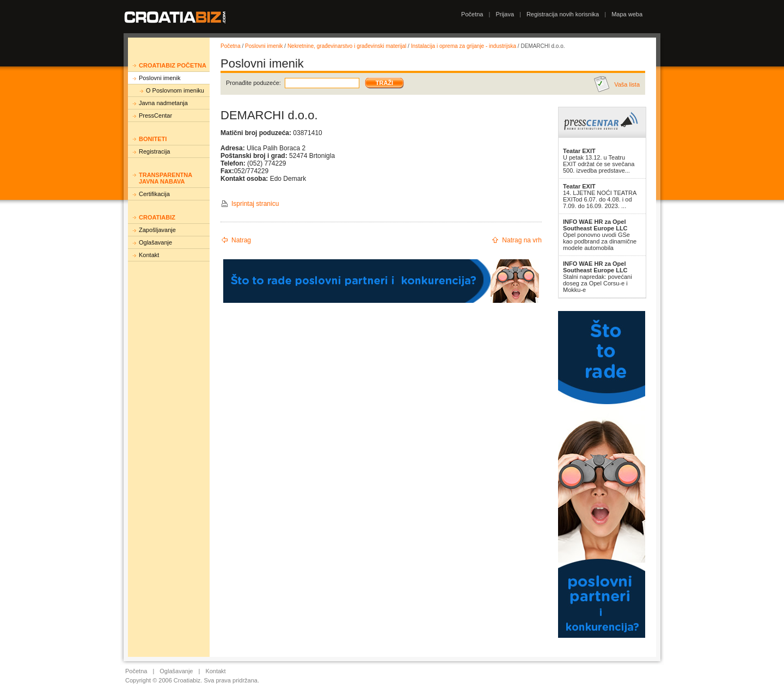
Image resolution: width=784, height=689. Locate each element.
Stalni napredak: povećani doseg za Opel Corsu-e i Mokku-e (598, 277)
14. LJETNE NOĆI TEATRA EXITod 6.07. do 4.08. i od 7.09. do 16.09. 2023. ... (600, 196)
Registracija (154, 151)
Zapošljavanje (157, 230)
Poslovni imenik (160, 78)
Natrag (241, 240)
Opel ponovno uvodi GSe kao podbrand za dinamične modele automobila (600, 235)
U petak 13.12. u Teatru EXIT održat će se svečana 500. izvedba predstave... (599, 161)
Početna (472, 14)
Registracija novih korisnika (563, 14)
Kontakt (149, 255)
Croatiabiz (157, 217)
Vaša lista (627, 84)
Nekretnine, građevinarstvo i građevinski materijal (347, 46)
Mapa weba (627, 14)
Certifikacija (154, 194)
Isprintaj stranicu (255, 204)
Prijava (505, 14)
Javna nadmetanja (163, 103)
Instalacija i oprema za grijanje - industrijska (464, 46)
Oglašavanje (155, 242)
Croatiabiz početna (173, 65)
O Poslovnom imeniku (175, 90)
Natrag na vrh (522, 240)
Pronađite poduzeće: (253, 83)
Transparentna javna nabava (166, 178)
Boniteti (153, 139)
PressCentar (155, 115)
